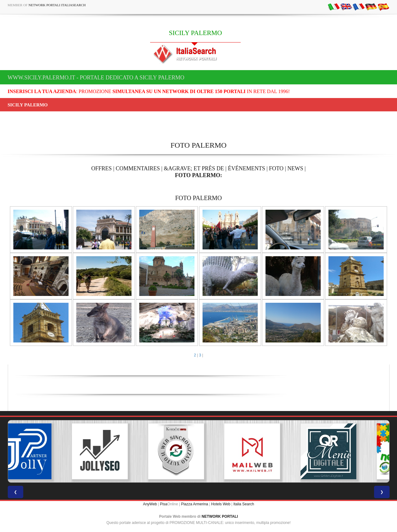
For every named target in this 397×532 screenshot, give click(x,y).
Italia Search (244, 504)
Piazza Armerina (195, 504)
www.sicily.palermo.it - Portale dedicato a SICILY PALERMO (96, 78)
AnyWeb (150, 504)
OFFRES (101, 168)
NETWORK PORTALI (220, 516)
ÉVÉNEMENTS (247, 168)
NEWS (295, 168)
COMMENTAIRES (138, 168)
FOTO (276, 168)
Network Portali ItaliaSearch (57, 5)
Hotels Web (221, 504)
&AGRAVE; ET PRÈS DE (194, 168)
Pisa (164, 504)
